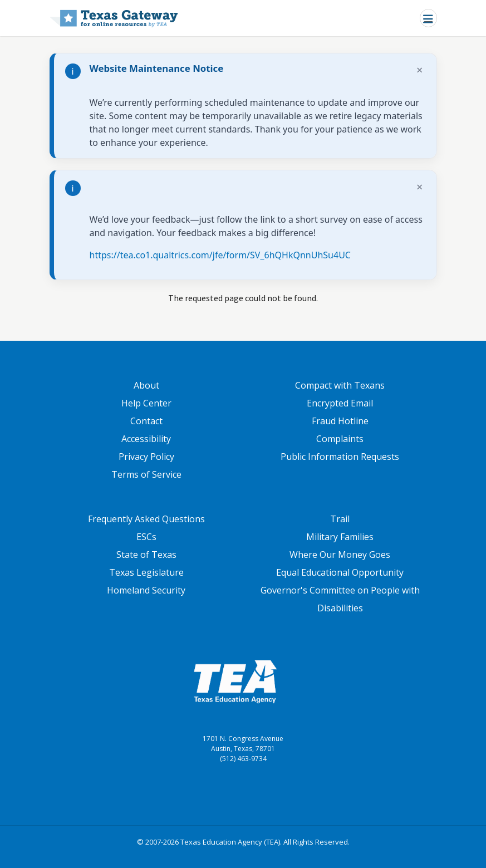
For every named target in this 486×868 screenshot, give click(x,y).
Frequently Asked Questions (146, 519)
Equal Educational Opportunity (340, 572)
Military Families (340, 537)
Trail (340, 519)
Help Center (146, 403)
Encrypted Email (340, 403)
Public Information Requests (340, 457)
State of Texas (146, 555)
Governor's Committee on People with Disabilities (340, 599)
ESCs (146, 537)
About (146, 385)
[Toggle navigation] (428, 18)
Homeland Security (146, 590)
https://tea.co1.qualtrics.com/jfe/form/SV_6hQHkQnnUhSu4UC (220, 255)
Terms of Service (146, 474)
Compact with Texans (340, 385)
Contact (146, 421)
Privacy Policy (146, 457)
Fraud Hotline (340, 421)
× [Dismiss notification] (419, 70)
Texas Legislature (146, 572)
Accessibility (146, 439)
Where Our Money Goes (340, 555)
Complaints (340, 439)
